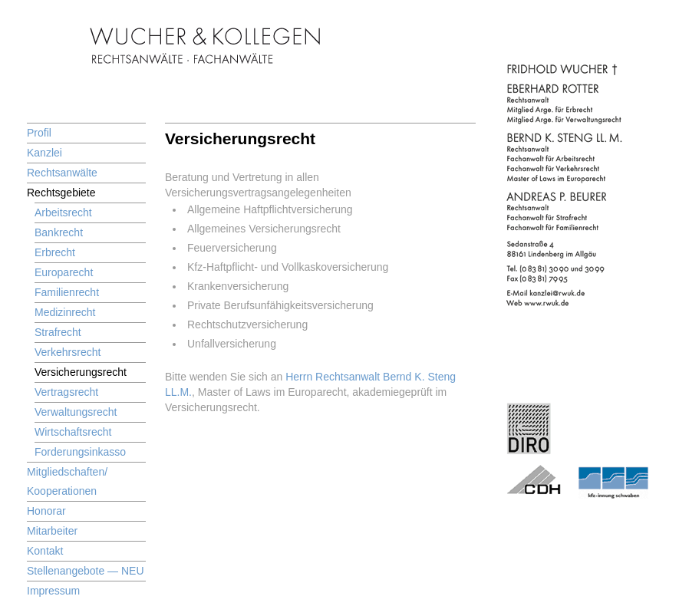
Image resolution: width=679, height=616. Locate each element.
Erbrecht (55, 252)
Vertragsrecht (66, 392)
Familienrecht (67, 292)
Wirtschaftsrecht (73, 432)
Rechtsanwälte (62, 173)
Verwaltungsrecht (76, 412)
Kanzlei (44, 153)
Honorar (46, 511)
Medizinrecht (65, 312)
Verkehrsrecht (68, 352)
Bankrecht (59, 232)
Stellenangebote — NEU (86, 571)
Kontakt (45, 551)
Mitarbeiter (52, 531)
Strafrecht (58, 332)
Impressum (53, 591)
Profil (39, 133)
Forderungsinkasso (80, 452)
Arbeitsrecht (63, 212)
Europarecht (64, 272)
